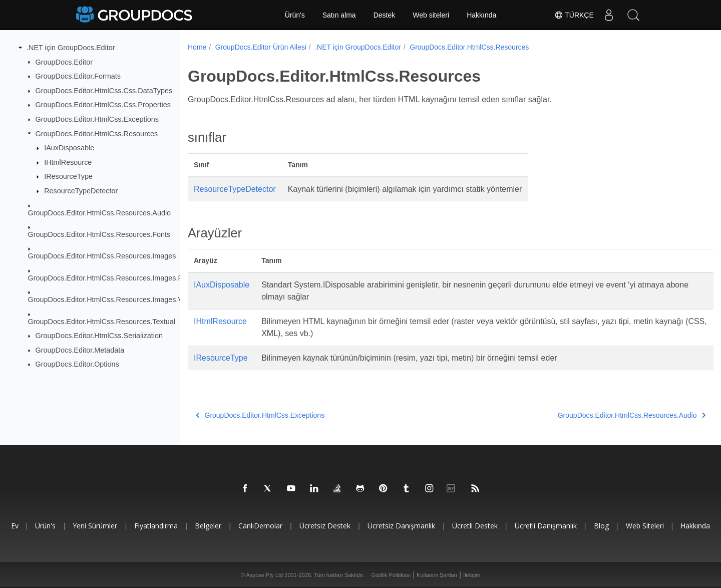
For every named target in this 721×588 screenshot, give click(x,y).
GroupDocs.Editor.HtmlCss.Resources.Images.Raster (114, 278)
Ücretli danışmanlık (546, 526)
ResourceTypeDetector (81, 191)
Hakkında (481, 15)
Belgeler (208, 526)
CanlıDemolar (260, 526)
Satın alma (339, 15)
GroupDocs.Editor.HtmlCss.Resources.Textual (102, 321)
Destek (385, 15)
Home (197, 47)
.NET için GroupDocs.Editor (71, 48)
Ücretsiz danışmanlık (401, 526)
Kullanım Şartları (437, 575)
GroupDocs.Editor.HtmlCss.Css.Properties (103, 105)
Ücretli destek (475, 526)
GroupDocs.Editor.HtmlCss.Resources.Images (102, 256)
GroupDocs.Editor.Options (77, 364)
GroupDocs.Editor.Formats (78, 76)
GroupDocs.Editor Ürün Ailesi (261, 47)
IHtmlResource (68, 162)
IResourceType (68, 176)
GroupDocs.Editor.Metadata (80, 350)
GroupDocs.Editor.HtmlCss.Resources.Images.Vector (113, 300)
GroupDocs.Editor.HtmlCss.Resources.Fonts (99, 234)
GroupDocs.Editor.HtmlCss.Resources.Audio (100, 212)
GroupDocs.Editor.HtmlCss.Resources (97, 133)
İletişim (472, 575)
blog (601, 526)
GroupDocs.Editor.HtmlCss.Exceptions (97, 119)
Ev (15, 526)
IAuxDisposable (69, 148)
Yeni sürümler (95, 526)
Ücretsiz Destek (325, 526)
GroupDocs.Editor (64, 62)
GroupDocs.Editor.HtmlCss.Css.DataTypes (104, 91)
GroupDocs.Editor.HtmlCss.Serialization (99, 336)
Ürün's (295, 15)
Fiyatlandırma (156, 526)
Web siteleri (431, 15)
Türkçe (574, 15)
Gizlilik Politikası (391, 575)
